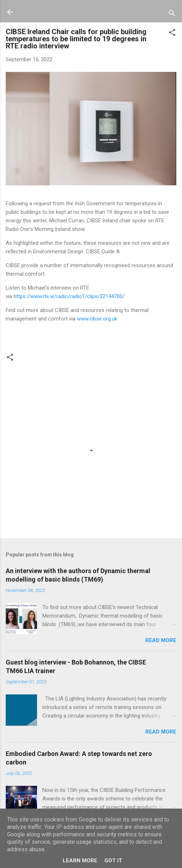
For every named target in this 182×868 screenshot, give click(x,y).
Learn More (80, 861)
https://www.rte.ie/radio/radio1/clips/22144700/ (69, 296)
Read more (161, 640)
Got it (113, 861)
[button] (172, 34)
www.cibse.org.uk (97, 319)
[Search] (172, 14)
